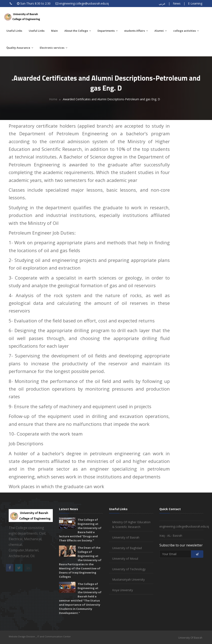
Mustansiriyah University (128, 579)
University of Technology (129, 569)
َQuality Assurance (20, 48)
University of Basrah (126, 537)
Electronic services (54, 48)
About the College (78, 31)
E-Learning (195, 3)
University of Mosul (125, 559)
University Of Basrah (190, 638)
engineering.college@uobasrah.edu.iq (84, 3)
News (177, 3)
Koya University (123, 590)
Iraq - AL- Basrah (171, 536)
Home (53, 99)
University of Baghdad (127, 548)
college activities (186, 31)
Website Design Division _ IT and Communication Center (40, 636)
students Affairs (136, 31)
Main (54, 31)
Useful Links (14, 31)
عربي (162, 3)
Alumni (161, 31)
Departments (108, 31)
